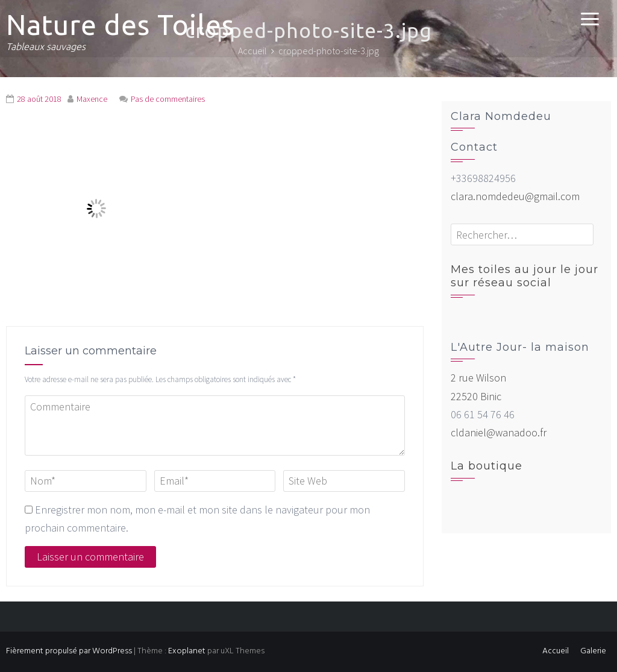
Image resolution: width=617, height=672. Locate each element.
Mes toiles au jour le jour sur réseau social (525, 276)
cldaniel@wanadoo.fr (499, 432)
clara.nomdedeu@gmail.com (515, 196)
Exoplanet (187, 651)
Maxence (92, 99)
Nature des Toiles (120, 25)
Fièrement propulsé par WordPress (69, 651)
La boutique (487, 466)
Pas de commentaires (168, 99)
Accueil (556, 651)
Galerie (593, 651)
